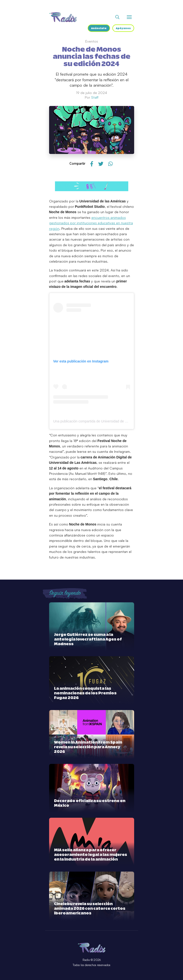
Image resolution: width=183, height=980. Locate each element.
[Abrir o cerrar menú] (129, 17)
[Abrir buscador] (117, 17)
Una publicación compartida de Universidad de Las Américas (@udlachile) (109, 421)
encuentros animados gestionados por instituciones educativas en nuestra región (91, 223)
